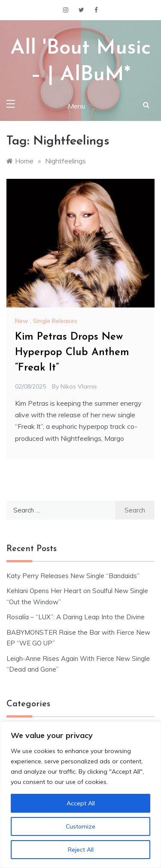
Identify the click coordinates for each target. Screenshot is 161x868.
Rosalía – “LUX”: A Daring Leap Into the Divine (76, 617)
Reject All (81, 850)
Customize (80, 826)
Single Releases (55, 321)
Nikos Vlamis (79, 386)
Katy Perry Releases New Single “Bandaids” (73, 576)
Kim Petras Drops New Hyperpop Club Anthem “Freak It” (72, 353)
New (21, 321)
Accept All (81, 803)
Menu (76, 106)
